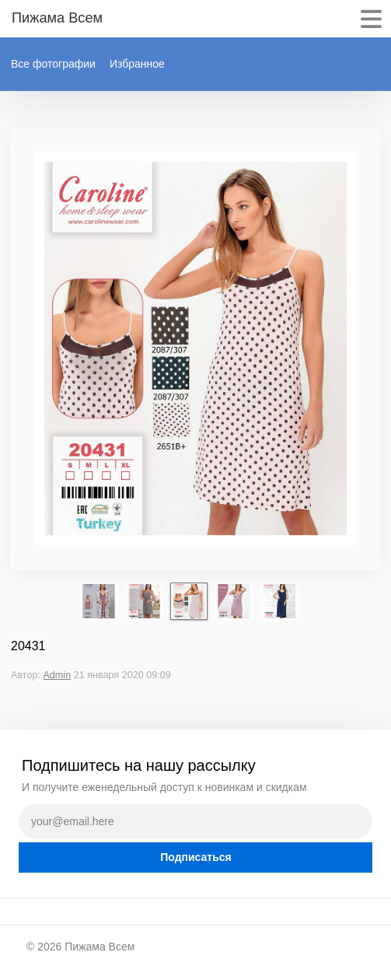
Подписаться (196, 857)
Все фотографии (53, 64)
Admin (57, 675)
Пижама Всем (99, 947)
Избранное (137, 64)
